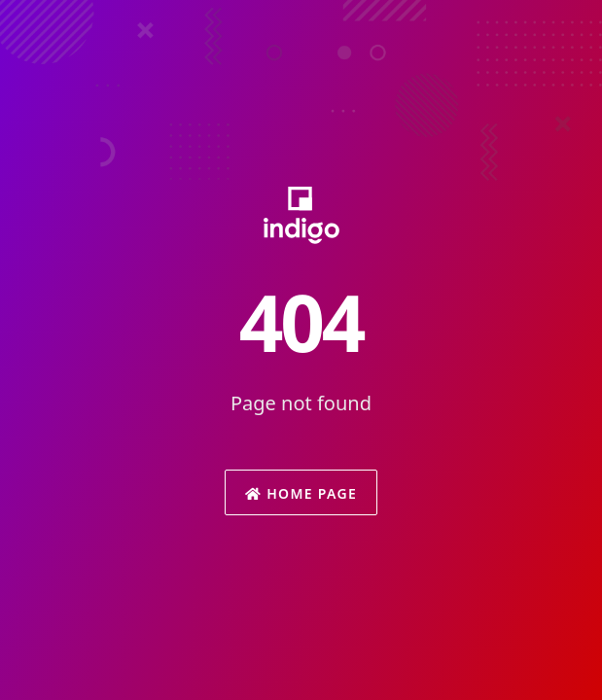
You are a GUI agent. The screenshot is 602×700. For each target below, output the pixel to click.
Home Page (301, 493)
